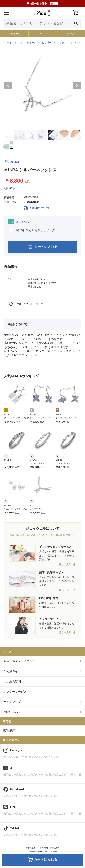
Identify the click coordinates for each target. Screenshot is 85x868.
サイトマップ (12, 702)
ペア (42, 34)
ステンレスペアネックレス (17, 418)
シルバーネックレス (39, 509)
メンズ (71, 34)
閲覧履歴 (9, 731)
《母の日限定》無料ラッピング (32, 230)
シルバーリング (11, 463)
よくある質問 (12, 681)
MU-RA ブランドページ (26, 304)
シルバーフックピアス (40, 418)
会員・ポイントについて (19, 661)
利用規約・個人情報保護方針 (42, 848)
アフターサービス (15, 692)
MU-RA (14, 162)
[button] (8, 85)
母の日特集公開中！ (42, 4)
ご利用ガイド (12, 671)
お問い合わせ (12, 712)
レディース (14, 34)
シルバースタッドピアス (16, 509)
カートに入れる (43, 247)
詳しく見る (65, 564)
